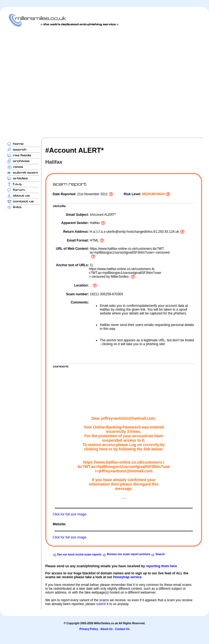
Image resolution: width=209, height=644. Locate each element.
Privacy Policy (89, 629)
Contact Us (122, 629)
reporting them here (161, 566)
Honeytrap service (127, 577)
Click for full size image (70, 514)
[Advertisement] (51, 82)
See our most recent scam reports (79, 554)
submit (101, 604)
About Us (106, 629)
